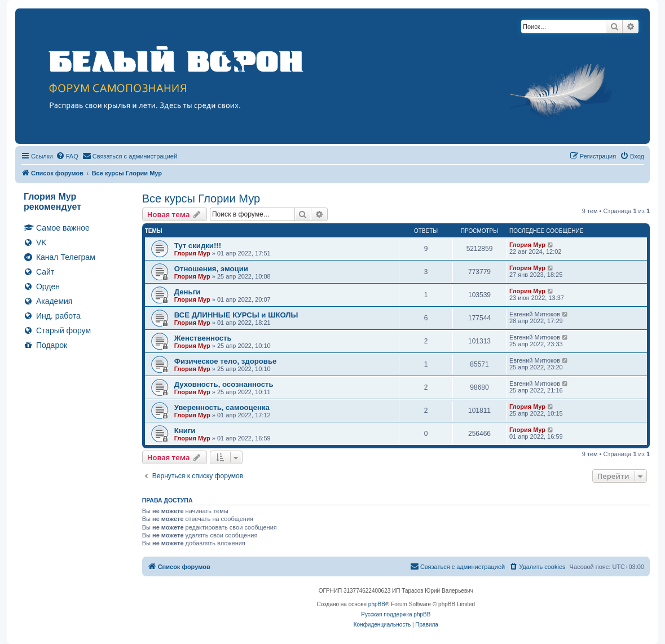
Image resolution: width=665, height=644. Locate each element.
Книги (185, 431)
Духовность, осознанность (224, 384)
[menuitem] (67, 156)
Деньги (188, 292)
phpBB (377, 604)
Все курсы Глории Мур (201, 199)
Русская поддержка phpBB (396, 614)
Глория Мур (192, 253)
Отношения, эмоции (211, 269)
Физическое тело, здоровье (226, 361)
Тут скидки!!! (198, 246)
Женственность (203, 338)
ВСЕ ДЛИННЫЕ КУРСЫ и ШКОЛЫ (236, 315)
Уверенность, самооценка (222, 407)
